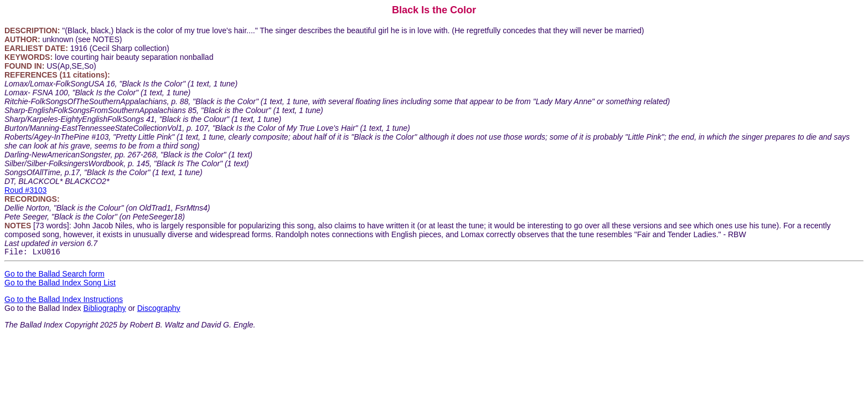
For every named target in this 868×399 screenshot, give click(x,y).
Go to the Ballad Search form (55, 275)
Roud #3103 (25, 190)
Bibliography (104, 310)
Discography (159, 310)
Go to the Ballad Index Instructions (64, 301)
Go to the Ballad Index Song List (60, 284)
